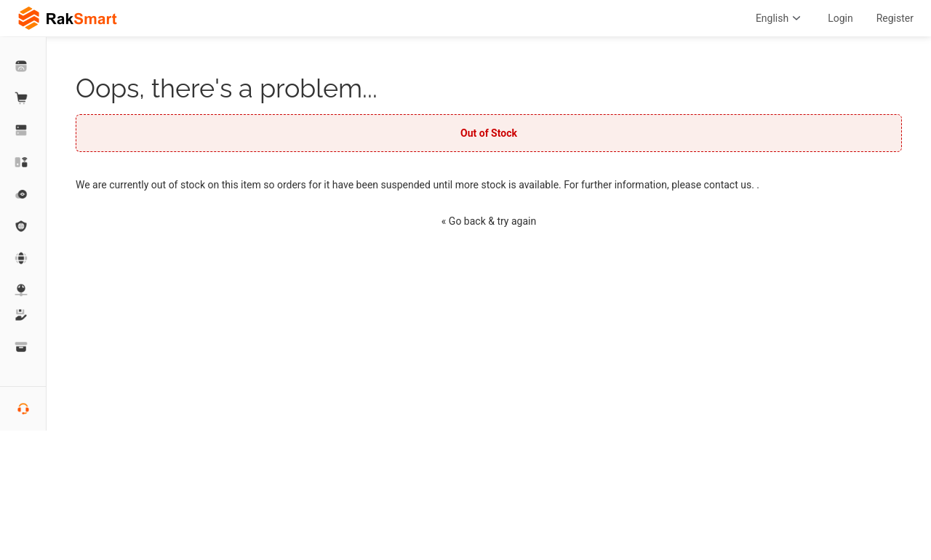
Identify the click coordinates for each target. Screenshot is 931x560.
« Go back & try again (489, 221)
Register (895, 18)
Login (840, 18)
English (780, 18)
